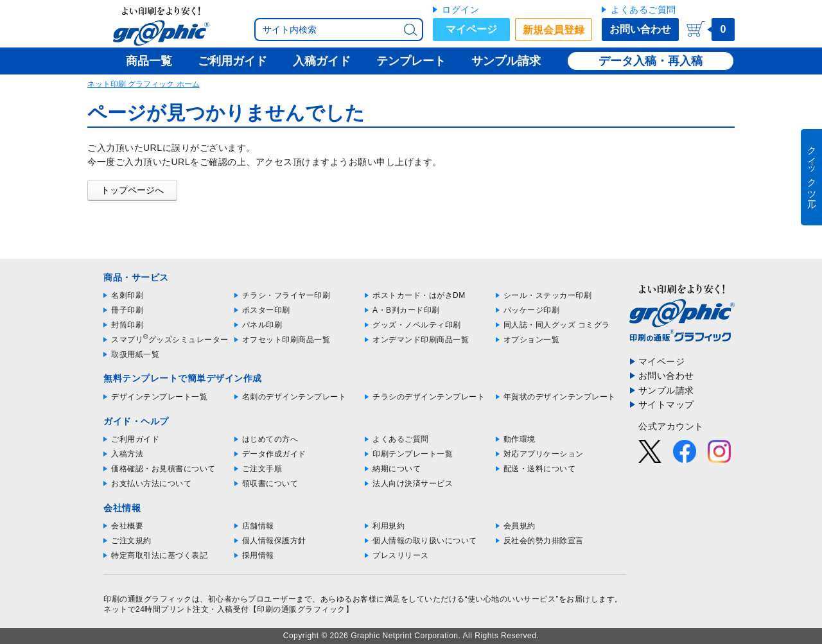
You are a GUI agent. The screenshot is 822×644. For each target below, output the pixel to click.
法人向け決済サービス (413, 483)
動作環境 (520, 439)
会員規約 (520, 526)
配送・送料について (540, 469)
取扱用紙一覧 (135, 354)
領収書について (270, 483)
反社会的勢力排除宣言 (544, 541)
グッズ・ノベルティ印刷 (417, 325)
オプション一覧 (532, 340)
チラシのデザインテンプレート (429, 397)
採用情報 (258, 555)
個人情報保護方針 (274, 541)
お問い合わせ (640, 29)
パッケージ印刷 (532, 310)
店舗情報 (258, 526)
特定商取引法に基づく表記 (159, 555)
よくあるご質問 (643, 10)
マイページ (471, 29)
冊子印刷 (127, 310)
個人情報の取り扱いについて (425, 541)
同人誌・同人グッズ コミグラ (557, 325)
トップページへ (132, 190)
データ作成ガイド (274, 454)
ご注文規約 (131, 541)
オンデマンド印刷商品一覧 (421, 340)
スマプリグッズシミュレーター (170, 340)
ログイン (460, 10)
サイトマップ (666, 405)
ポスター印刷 (266, 310)
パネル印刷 (262, 325)
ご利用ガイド (135, 439)
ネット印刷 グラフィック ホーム (144, 84)
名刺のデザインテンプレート (294, 397)
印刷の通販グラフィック (148, 599)
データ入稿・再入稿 (651, 61)
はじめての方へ (270, 439)
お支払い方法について (151, 483)
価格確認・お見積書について (163, 469)
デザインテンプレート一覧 (159, 397)
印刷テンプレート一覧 (413, 454)
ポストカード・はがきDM (419, 295)
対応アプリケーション (544, 454)
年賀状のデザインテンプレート (560, 397)
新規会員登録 (554, 30)
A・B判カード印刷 (406, 310)
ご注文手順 (262, 469)
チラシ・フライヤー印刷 (286, 295)
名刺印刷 (127, 295)
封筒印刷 (127, 325)
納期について (397, 469)
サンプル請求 (666, 390)
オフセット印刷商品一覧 (286, 340)
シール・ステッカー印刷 (548, 295)
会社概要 (127, 526)
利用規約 (389, 526)
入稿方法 (127, 454)
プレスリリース (401, 555)
